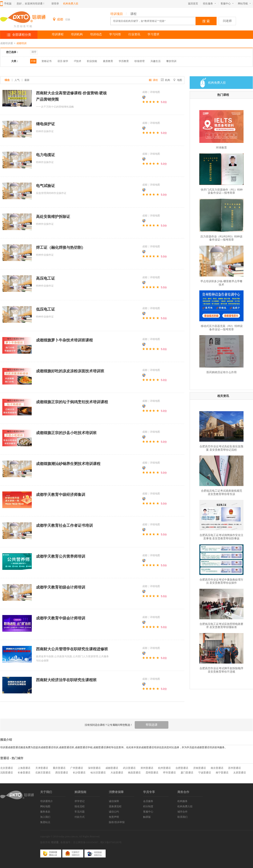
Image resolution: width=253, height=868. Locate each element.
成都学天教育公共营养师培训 (61, 556)
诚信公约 (114, 812)
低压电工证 (45, 309)
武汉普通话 (129, 768)
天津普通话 (42, 768)
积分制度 (148, 806)
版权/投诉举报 (117, 822)
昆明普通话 (152, 773)
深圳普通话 (94, 768)
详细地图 (155, 92)
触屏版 (147, 817)
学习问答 (115, 34)
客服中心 (227, 4)
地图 (177, 80)
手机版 (8, 4)
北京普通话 (7, 768)
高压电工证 (45, 278)
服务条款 (45, 812)
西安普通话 (62, 773)
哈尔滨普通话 (98, 773)
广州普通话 (77, 768)
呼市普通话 (169, 773)
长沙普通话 (79, 773)
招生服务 (209, 4)
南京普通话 (217, 768)
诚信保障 (114, 801)
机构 (165, 80)
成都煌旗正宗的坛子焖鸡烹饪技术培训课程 (72, 402)
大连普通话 (117, 773)
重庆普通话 (59, 768)
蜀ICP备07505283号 (111, 842)
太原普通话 (240, 773)
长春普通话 (24, 773)
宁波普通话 (205, 773)
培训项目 (117, 14)
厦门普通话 (187, 773)
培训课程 (58, 34)
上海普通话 (24, 768)
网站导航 (245, 4)
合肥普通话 (182, 768)
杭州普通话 (164, 768)
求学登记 (80, 801)
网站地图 (45, 806)
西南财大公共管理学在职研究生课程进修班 (72, 649)
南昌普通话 (134, 773)
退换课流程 (115, 806)
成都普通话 (112, 768)
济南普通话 (200, 768)
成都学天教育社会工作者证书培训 (64, 526)
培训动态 (96, 34)
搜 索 (206, 21)
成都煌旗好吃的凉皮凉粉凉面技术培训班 (70, 371)
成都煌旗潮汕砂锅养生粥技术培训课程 (68, 464)
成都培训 (21, 43)
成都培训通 (7, 43)
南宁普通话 (222, 773)
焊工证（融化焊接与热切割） (61, 248)
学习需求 (153, 34)
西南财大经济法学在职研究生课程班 (66, 680)
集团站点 (45, 822)
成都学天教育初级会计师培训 (61, 587)
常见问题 (80, 812)
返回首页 (193, 4)
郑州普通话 (147, 768)
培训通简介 (47, 801)
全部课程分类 (22, 35)
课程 (133, 14)
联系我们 (182, 817)
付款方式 (80, 817)
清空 (34, 52)
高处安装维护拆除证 (53, 217)
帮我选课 (152, 725)
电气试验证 (45, 186)
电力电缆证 (45, 155)
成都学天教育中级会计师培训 (61, 618)
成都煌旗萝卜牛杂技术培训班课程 (64, 340)
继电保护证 (45, 124)
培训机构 (77, 34)
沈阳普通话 (7, 773)
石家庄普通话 (43, 773)
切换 (68, 20)
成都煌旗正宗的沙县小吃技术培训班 (66, 433)
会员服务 (148, 801)
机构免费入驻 (71, 4)
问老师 (227, 21)
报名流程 (80, 806)
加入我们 (45, 817)
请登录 (55, 4)
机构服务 (182, 801)
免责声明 (114, 817)
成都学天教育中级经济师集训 (61, 495)
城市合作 (182, 812)
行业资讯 (134, 34)
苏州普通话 (234, 768)
